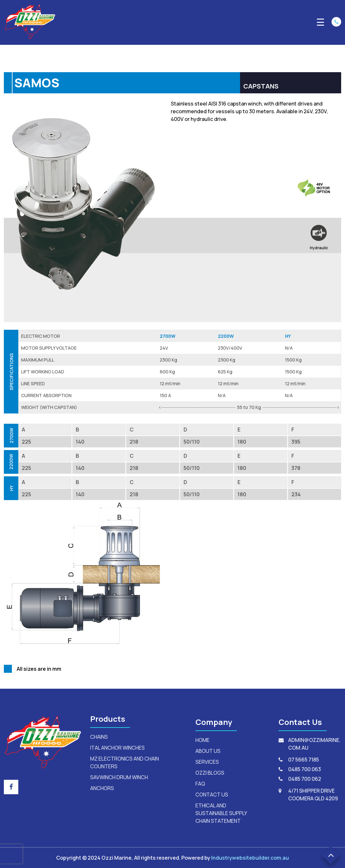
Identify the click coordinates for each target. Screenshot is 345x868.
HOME (203, 740)
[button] (331, 855)
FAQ (200, 784)
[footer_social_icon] (11, 787)
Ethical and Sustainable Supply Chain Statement (221, 813)
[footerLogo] (43, 742)
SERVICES (207, 762)
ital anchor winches (117, 748)
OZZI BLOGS (210, 773)
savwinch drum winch (119, 777)
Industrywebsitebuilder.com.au (250, 858)
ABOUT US (208, 751)
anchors (102, 788)
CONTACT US (212, 795)
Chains (99, 737)
